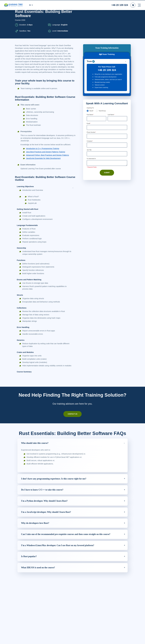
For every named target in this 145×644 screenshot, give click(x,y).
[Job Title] (107, 131)
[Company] (107, 123)
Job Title (89, 127)
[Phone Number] (107, 114)
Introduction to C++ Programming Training (44, 151)
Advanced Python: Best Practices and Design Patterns (48, 158)
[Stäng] (141, 639)
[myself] (88, 88)
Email (89, 101)
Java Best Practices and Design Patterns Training (46, 155)
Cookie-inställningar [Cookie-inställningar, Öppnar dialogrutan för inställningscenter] (99, 640)
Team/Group (103, 88)
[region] (72, 640)
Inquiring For (91, 85)
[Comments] (107, 141)
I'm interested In (92, 136)
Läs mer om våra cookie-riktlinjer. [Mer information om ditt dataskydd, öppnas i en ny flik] (36, 641)
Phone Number (92, 110)
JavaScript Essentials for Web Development (44, 161)
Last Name (111, 92)
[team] (97, 88)
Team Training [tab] (107, 24)
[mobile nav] (139, 5)
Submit (107, 150)
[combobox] (89, 114)
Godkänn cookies (117, 640)
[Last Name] (117, 96)
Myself (91, 88)
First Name (90, 92)
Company (90, 118)
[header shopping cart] (133, 5)
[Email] (107, 105)
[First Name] (96, 96)
